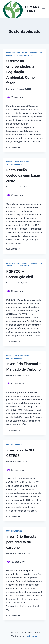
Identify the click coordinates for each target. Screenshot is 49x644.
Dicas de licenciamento (17, 53)
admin (12, 89)
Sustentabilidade (25, 55)
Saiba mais (13, 148)
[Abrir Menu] (43, 9)
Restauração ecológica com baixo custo (23, 175)
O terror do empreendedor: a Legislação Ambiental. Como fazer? (21, 72)
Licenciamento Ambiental (18, 162)
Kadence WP (32, 636)
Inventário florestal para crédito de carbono (22, 542)
